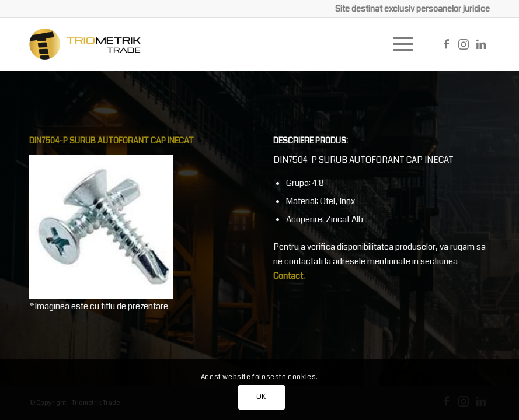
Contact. (289, 276)
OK (261, 397)
